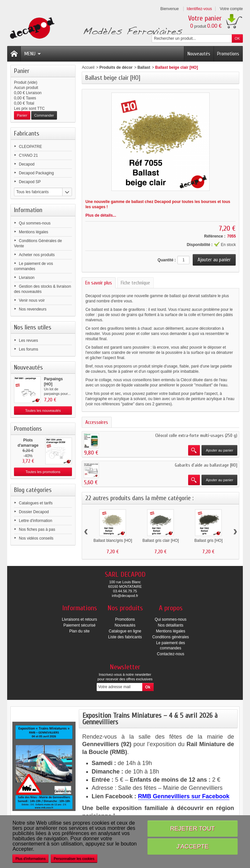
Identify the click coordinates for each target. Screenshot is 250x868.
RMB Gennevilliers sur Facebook (184, 796)
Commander (44, 115)
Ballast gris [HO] (208, 541)
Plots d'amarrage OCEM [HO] (28, 445)
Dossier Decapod (34, 512)
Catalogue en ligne (125, 631)
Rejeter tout (193, 828)
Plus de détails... (101, 215)
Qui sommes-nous (35, 223)
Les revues (28, 340)
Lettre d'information (35, 521)
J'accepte (193, 846)
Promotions (228, 54)
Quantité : (167, 260)
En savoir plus (99, 283)
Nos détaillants (171, 625)
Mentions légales (34, 232)
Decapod (27, 164)
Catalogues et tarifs (36, 503)
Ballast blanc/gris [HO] (113, 541)
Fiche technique (135, 283)
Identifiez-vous (199, 9)
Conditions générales (171, 637)
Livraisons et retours (79, 619)
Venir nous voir (32, 300)
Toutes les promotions (43, 472)
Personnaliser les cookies (74, 859)
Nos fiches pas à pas (37, 529)
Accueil (88, 67)
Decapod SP (30, 182)
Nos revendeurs (33, 309)
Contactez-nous (171, 654)
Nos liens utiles (33, 327)
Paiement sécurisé (80, 625)
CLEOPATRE (30, 147)
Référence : (215, 236)
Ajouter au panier (220, 450)
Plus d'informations (30, 859)
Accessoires (97, 422)
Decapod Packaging (36, 173)
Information (28, 210)
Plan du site (80, 631)
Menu (33, 54)
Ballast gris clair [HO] (160, 541)
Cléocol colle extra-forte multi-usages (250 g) (196, 435)
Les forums (28, 349)
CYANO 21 (28, 155)
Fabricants (27, 133)
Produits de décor (116, 67)
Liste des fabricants (125, 637)
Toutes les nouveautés (43, 411)
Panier (22, 71)
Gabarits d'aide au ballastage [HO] (206, 465)
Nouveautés (199, 54)
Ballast (144, 67)
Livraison (27, 278)
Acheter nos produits (37, 255)
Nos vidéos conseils (36, 538)
